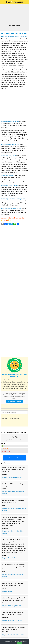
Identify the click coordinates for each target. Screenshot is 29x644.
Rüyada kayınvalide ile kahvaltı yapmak (13, 199)
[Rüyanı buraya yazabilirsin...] (14, 412)
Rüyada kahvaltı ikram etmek (14, 33)
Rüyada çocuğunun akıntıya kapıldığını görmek (14, 509)
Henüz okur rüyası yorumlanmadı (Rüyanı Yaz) (14, 36)
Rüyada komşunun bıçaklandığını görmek (13, 576)
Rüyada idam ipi (7, 591)
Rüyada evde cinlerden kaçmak (12, 477)
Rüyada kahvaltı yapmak (8, 156)
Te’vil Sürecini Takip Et (14, 401)
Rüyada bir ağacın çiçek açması (12, 620)
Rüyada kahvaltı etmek (8, 176)
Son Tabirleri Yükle (14, 458)
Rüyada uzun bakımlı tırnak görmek (13, 635)
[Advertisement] (14, 15)
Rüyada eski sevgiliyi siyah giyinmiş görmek (13, 493)
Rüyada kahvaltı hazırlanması (10, 144)
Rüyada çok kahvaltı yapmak (10, 185)
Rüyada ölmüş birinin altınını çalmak (14, 558)
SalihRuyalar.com (14, 2)
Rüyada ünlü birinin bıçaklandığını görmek (13, 532)
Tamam (20, 643)
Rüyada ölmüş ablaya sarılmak (12, 606)
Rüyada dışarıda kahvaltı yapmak (11, 208)
